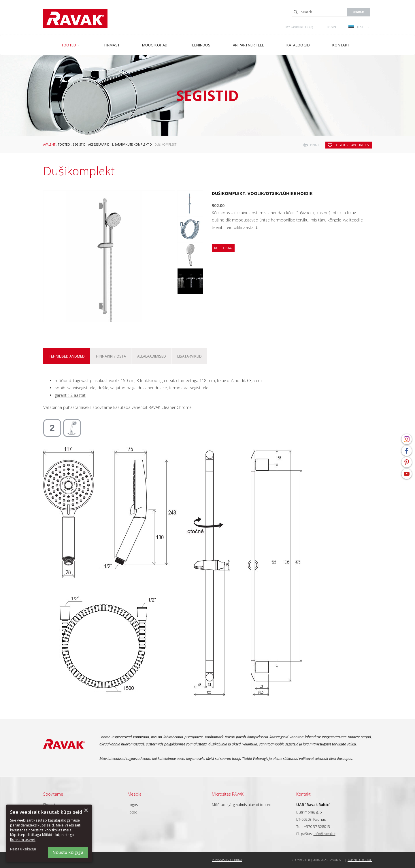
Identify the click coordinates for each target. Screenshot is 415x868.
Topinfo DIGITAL (360, 860)
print (315, 145)
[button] (26, 849)
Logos (133, 805)
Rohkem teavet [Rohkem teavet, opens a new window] (23, 840)
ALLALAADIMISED (152, 356)
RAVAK (75, 18)
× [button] (86, 811)
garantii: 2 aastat (70, 395)
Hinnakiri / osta (111, 356)
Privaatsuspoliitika (227, 860)
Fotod (133, 812)
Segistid (79, 144)
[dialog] (49, 833)
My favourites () (299, 27)
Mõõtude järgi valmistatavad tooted (242, 805)
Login (331, 27)
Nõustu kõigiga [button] (68, 852)
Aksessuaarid (99, 144)
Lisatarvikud (189, 356)
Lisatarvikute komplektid (132, 144)
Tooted (64, 144)
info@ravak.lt (325, 834)
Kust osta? (223, 248)
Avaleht (49, 144)
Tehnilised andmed (67, 356)
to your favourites (351, 145)
